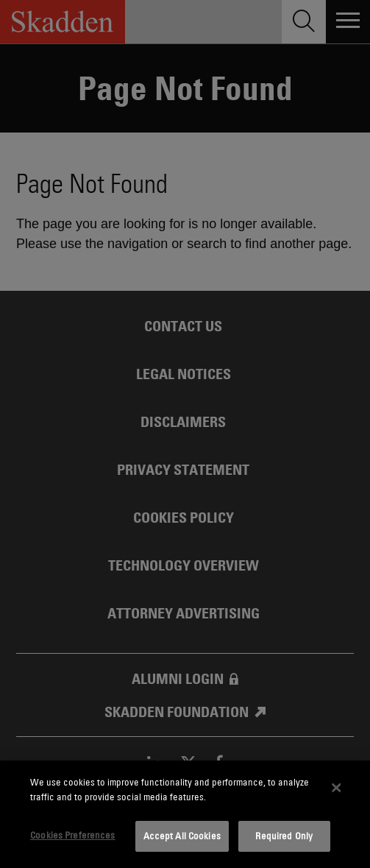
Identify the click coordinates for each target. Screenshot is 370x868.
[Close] (337, 788)
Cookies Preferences (72, 835)
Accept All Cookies (182, 836)
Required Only (284, 836)
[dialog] (185, 814)
